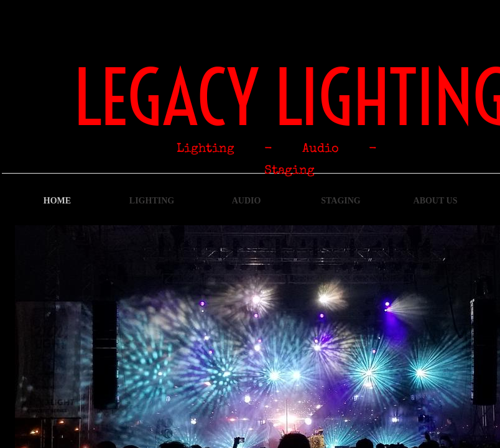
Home (57, 201)
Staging (341, 201)
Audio (247, 201)
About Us (436, 201)
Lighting (152, 201)
